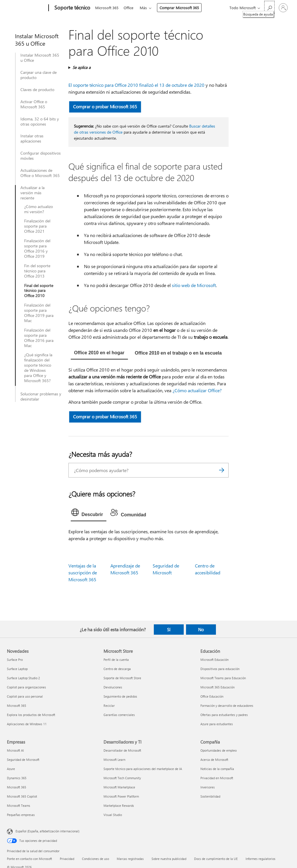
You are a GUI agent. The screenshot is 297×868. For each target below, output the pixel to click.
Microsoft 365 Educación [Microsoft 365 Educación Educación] (218, 687)
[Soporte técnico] (72, 8)
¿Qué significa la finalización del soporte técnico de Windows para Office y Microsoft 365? (38, 368)
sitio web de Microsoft (194, 285)
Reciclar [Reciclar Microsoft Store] (109, 706)
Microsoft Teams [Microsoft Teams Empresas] (19, 806)
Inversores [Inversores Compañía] (208, 787)
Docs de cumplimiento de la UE (216, 859)
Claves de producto (37, 90)
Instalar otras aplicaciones (32, 138)
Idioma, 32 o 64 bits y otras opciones (40, 122)
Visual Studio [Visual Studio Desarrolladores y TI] (113, 815)
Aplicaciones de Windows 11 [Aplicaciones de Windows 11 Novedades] (27, 724)
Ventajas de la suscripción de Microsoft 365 (83, 572)
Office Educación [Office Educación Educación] (212, 696)
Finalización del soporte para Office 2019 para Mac (39, 313)
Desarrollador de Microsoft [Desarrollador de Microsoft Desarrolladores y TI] (122, 750)
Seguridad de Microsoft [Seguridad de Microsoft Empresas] (23, 760)
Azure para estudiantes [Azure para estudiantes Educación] (217, 724)
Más (146, 8)
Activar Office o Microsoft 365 (34, 104)
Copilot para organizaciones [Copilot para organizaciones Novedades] (26, 687)
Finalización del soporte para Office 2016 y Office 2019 (37, 249)
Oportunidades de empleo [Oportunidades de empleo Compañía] (219, 750)
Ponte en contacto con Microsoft (29, 859)
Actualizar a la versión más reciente (32, 193)
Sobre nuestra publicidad (169, 859)
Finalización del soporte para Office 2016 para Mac (39, 338)
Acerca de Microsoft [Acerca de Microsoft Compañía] (214, 760)
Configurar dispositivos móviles (41, 156)
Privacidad (67, 859)
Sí (169, 630)
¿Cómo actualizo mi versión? (39, 209)
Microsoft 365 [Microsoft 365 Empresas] (17, 787)
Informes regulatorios (260, 859)
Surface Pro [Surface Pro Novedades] (15, 660)
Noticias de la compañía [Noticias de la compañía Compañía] (217, 769)
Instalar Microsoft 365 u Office (40, 58)
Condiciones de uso (95, 859)
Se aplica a (82, 67)
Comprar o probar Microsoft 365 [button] (105, 106)
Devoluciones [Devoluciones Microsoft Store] (113, 687)
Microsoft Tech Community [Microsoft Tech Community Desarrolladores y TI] (122, 778)
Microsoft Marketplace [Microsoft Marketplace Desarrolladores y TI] (119, 787)
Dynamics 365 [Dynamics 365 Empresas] (17, 778)
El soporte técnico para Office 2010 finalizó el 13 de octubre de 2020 (136, 85)
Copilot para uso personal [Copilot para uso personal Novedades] (25, 696)
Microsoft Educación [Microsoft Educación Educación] (214, 660)
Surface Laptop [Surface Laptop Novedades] (17, 669)
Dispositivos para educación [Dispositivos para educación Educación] (220, 669)
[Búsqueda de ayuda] (269, 7)
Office (130, 8)
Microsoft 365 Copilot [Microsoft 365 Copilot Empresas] (22, 796)
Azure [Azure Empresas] (11, 769)
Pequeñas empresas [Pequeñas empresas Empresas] (21, 815)
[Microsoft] (27, 8)
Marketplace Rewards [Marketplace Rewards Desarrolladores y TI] (119, 806)
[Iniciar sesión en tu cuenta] (283, 8)
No (201, 630)
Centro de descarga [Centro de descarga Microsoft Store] (117, 669)
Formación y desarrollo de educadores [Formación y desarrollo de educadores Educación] (227, 706)
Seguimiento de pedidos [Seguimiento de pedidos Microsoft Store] (120, 696)
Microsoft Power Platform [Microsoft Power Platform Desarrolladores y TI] (121, 796)
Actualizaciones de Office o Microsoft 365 (40, 173)
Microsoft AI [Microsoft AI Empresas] (15, 750)
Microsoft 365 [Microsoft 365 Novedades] (17, 706)
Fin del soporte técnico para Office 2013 (37, 271)
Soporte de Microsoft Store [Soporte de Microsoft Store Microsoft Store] (122, 678)
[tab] (99, 353)
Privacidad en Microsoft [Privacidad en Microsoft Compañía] (217, 778)
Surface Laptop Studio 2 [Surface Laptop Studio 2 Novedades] (23, 678)
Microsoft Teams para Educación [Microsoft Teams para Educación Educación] (223, 678)
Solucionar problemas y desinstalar (41, 397)
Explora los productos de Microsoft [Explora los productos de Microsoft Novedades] (31, 715)
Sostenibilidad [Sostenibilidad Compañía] (210, 796)
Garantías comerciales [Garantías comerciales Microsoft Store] (119, 715)
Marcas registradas (130, 859)
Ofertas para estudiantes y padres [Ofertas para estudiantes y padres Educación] (224, 715)
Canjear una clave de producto (39, 75)
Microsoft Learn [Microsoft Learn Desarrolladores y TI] (114, 760)
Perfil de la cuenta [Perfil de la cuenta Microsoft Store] (116, 660)
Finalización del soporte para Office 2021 (37, 226)
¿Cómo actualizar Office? (197, 390)
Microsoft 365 (107, 8)
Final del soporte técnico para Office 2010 (39, 291)
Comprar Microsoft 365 (182, 8)
